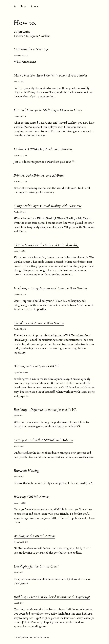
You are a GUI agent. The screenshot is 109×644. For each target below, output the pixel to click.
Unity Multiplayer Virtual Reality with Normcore (48, 206)
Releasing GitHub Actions (31, 497)
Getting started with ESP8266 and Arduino (43, 440)
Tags (23, 6)
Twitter (18, 36)
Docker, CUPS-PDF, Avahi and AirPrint (43, 149)
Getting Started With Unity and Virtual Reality (46, 245)
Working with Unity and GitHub (36, 366)
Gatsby (46, 638)
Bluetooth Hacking (26, 471)
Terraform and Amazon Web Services (39, 323)
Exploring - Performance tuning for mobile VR (45, 410)
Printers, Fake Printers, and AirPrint (39, 176)
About (34, 6)
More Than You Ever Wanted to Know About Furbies (50, 75)
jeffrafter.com (27, 638)
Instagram (32, 36)
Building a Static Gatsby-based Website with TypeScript (52, 597)
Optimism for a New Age (31, 49)
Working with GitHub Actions (34, 536)
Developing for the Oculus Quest (36, 566)
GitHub (45, 36)
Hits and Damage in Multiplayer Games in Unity (48, 110)
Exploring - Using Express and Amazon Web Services (50, 288)
